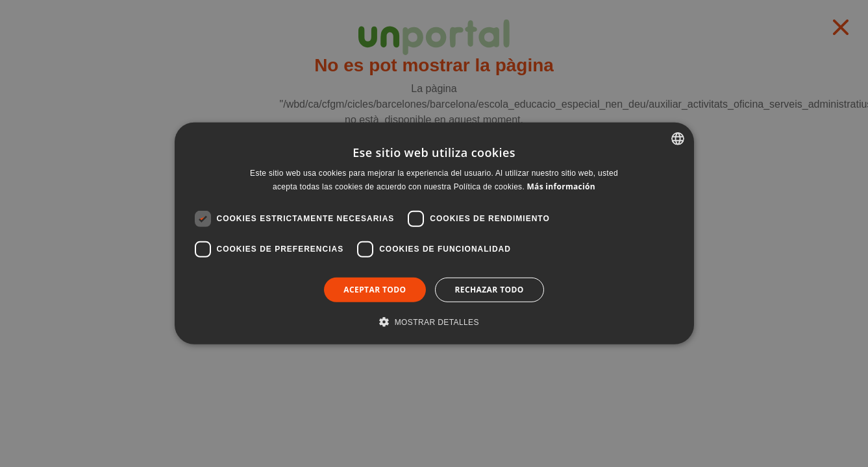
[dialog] (434, 233)
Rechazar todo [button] (490, 290)
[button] (434, 322)
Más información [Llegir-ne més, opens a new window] (561, 186)
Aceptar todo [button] (375, 290)
